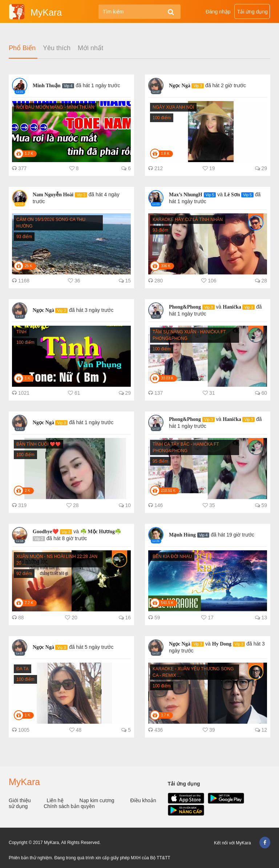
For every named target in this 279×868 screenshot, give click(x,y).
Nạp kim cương (98, 800)
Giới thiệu (20, 800)
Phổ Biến (22, 48)
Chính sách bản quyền (69, 806)
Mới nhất (90, 48)
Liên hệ (56, 800)
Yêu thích (57, 48)
